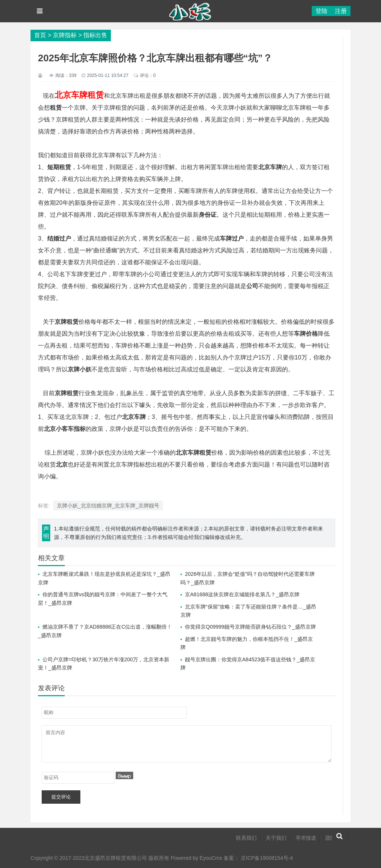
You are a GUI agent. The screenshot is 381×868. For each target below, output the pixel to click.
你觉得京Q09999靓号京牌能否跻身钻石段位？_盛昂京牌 (250, 627)
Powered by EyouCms (196, 858)
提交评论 (61, 797)
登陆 (321, 11)
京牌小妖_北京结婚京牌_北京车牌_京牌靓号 (108, 506)
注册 (341, 11)
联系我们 (246, 838)
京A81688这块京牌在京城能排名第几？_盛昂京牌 (242, 594)
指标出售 (95, 35)
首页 (40, 35)
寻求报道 (306, 838)
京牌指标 (65, 35)
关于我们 (276, 838)
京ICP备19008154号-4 (267, 858)
